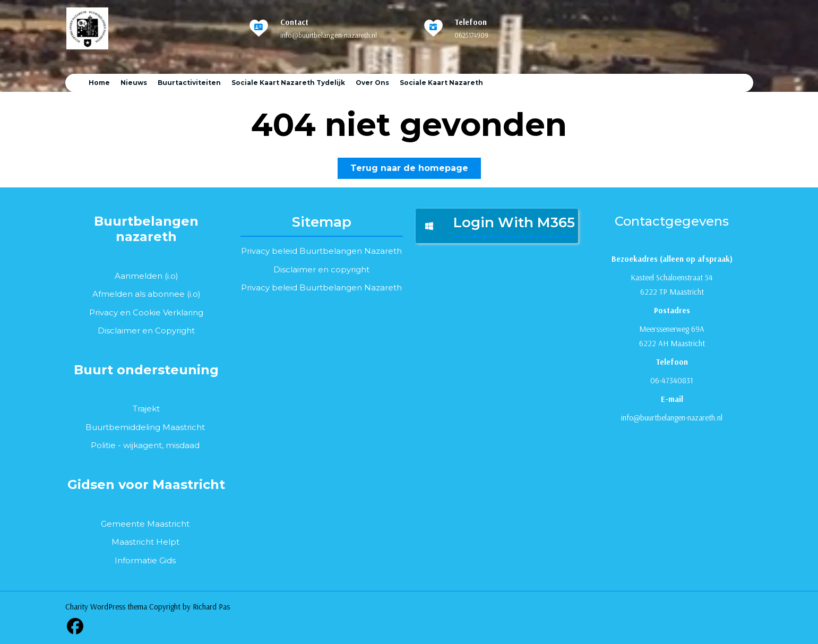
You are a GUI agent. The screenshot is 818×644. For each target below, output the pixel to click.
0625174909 (471, 35)
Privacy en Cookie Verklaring (146, 312)
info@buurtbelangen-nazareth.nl (329, 35)
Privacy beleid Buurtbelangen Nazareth (321, 251)
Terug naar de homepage (416, 170)
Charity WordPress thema (106, 607)
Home (99, 83)
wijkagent (143, 445)
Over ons (372, 83)
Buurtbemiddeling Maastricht (145, 427)
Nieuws (134, 83)
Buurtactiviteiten (189, 83)
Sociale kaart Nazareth (441, 83)
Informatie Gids (145, 560)
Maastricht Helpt (145, 542)
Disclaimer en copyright (321, 269)
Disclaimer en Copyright (146, 330)
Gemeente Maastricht (145, 524)
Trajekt (146, 409)
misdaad (183, 445)
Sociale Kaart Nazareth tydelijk (288, 83)
